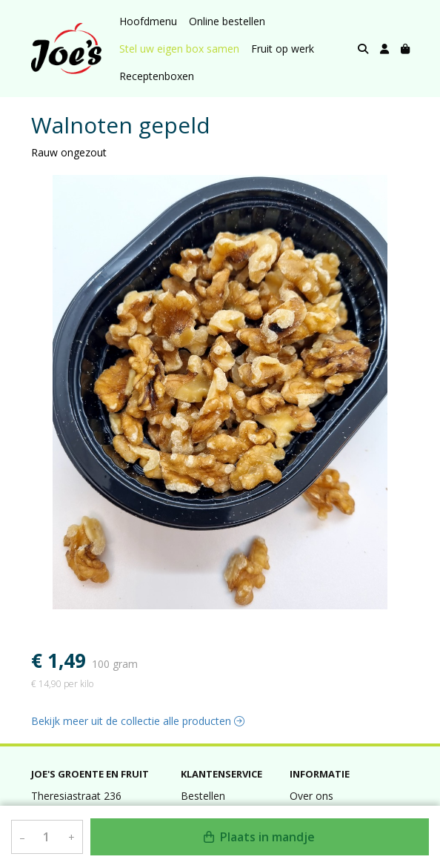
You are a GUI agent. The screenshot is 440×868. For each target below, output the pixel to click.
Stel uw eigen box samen (179, 49)
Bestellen (203, 796)
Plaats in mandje (259, 837)
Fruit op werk (283, 49)
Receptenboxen (157, 76)
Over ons (311, 796)
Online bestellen (227, 21)
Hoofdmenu (148, 21)
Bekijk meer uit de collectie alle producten (138, 721)
